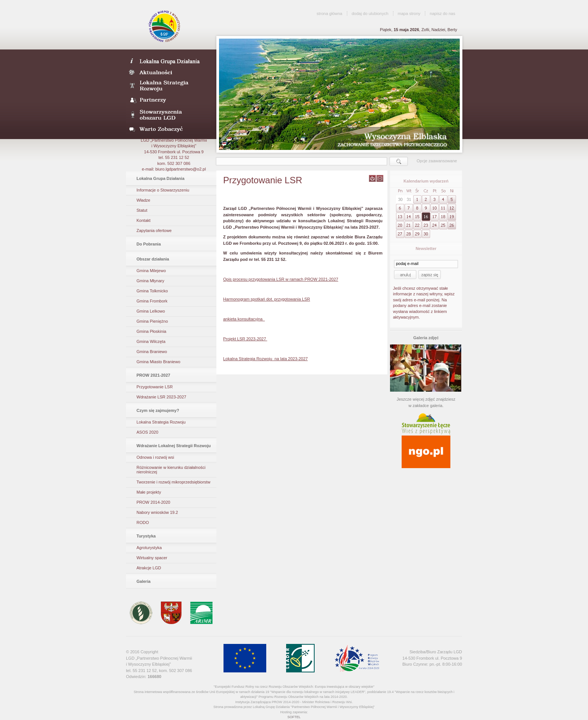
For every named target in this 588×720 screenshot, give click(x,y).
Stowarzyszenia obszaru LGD (169, 115)
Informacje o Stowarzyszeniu (163, 190)
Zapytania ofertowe (154, 231)
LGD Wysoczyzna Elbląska (165, 26)
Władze (143, 200)
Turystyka (146, 536)
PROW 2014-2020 (153, 502)
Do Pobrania (149, 244)
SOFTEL (294, 717)
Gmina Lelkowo (151, 311)
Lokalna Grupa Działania (160, 178)
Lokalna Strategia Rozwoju (169, 86)
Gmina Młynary (150, 281)
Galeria (143, 581)
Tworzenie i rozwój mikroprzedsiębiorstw (173, 482)
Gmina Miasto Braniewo (158, 362)
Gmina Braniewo (152, 352)
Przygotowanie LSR (155, 387)
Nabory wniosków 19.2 (157, 512)
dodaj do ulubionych (370, 13)
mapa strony (409, 13)
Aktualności (169, 72)
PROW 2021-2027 (153, 375)
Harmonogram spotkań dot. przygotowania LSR (267, 299)
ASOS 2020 (147, 432)
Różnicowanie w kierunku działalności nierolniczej (171, 470)
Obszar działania (153, 259)
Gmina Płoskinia (151, 331)
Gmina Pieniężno (152, 321)
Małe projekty (149, 492)
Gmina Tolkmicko (152, 291)
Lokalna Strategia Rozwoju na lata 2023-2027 (265, 359)
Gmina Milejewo (151, 271)
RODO (143, 522)
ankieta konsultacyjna (244, 319)
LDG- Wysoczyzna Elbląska (169, 61)
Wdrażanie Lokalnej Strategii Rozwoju (174, 446)
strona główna (329, 13)
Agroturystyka (149, 548)
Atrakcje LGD (149, 568)
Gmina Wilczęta (151, 341)
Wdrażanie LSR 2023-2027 (161, 397)
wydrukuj (372, 178)
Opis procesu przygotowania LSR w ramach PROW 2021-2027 (281, 279)
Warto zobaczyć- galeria (169, 129)
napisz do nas (442, 13)
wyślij (380, 178)
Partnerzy (169, 100)
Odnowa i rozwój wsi (155, 457)
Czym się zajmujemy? (158, 410)
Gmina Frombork (152, 301)
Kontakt (143, 220)
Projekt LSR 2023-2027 (245, 339)
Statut (142, 210)
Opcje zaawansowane (437, 161)
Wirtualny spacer (152, 558)
